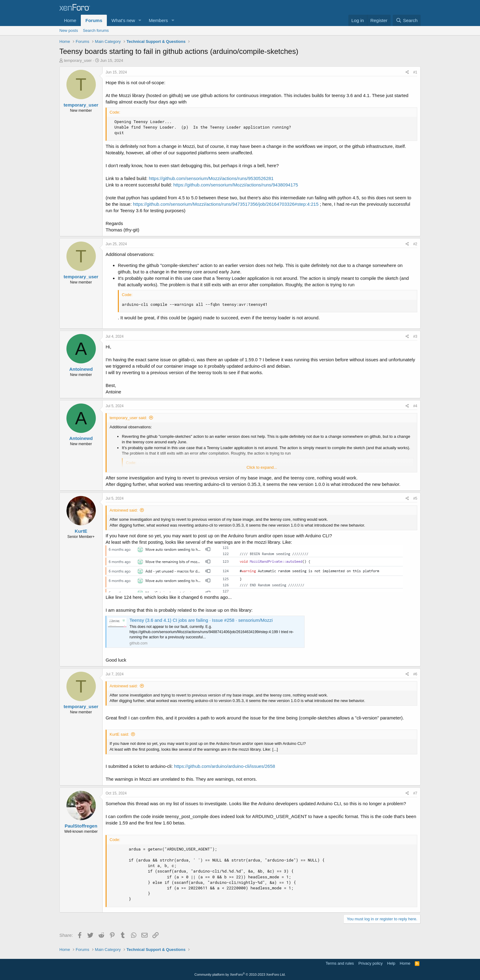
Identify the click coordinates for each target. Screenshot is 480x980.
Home (70, 20)
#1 (415, 72)
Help (391, 963)
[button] (140, 20)
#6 (415, 674)
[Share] (407, 72)
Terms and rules (340, 963)
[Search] (407, 20)
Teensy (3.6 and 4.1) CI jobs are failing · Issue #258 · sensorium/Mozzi (201, 620)
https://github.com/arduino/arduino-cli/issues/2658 (224, 766)
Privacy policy (371, 963)
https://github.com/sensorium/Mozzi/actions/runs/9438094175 (236, 185)
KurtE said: (119, 734)
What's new (123, 20)
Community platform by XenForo (240, 974)
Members (158, 20)
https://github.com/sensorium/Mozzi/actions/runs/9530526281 (211, 178)
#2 (415, 244)
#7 (415, 793)
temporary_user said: (128, 418)
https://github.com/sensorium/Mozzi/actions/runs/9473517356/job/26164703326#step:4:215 (226, 204)
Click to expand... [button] (262, 467)
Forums (94, 20)
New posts (69, 30)
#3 (415, 336)
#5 (415, 498)
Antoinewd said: (124, 510)
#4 (415, 406)
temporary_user (78, 60)
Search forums (96, 30)
